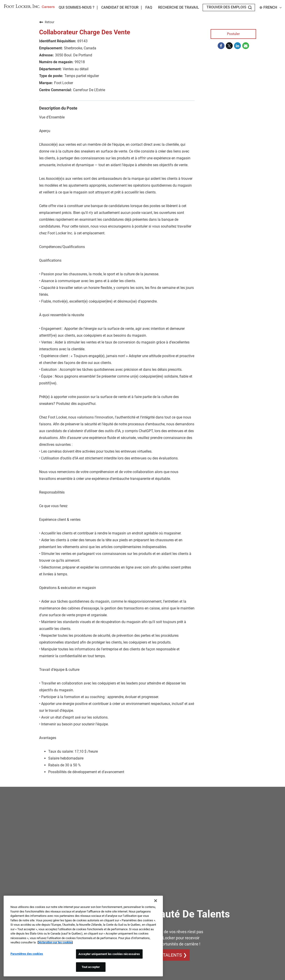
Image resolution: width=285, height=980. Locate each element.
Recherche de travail (179, 8)
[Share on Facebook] (221, 46)
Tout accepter (91, 967)
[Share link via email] (246, 46)
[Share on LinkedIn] (237, 46)
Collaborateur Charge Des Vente (85, 32)
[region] (83, 936)
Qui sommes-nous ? (77, 7)
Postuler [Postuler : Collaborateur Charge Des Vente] (233, 34)
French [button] (271, 8)
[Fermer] (156, 901)
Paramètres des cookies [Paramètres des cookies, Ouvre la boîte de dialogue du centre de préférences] (27, 954)
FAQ (149, 8)
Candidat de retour (120, 8)
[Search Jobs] (250, 8)
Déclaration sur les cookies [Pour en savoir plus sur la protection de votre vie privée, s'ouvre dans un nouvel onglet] (55, 942)
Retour (47, 22)
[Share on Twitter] (229, 46)
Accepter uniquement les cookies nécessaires (109, 954)
